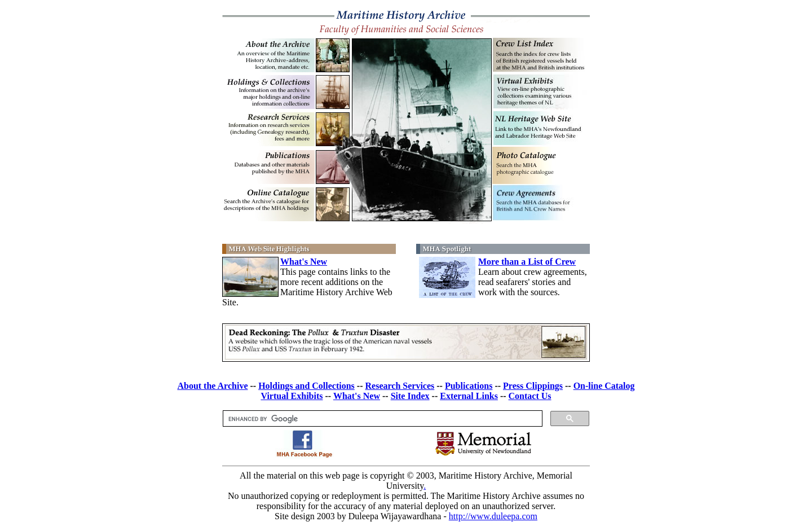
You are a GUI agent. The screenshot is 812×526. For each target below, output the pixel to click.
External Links (469, 396)
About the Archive (212, 386)
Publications (469, 386)
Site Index (410, 396)
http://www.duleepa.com (493, 516)
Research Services (400, 386)
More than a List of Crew (527, 262)
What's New (304, 262)
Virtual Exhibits (292, 396)
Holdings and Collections (306, 386)
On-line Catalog (604, 386)
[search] (381, 419)
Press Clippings (533, 386)
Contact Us (530, 396)
